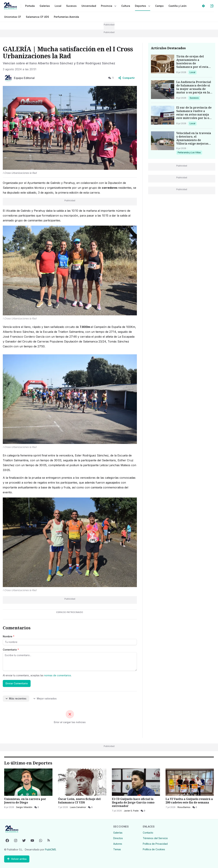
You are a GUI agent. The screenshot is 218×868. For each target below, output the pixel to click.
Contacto (148, 833)
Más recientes (16, 698)
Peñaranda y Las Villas (189, 152)
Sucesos (195, 98)
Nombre (9, 636)
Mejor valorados (45, 698)
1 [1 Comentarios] (111, 78)
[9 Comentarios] (90, 807)
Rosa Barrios (184, 807)
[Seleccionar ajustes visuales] (203, 6)
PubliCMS (50, 849)
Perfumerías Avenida (66, 17)
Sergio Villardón (24, 807)
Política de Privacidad (155, 844)
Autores (118, 844)
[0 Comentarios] (37, 807)
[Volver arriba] (17, 859)
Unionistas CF (13, 17)
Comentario (11, 650)
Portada (30, 6)
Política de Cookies (154, 849)
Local (193, 72)
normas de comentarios (58, 675)
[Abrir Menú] (212, 6)
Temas (117, 849)
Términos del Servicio (155, 838)
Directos (118, 838)
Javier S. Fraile (131, 811)
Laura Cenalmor (78, 807)
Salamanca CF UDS (37, 17)
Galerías (45, 6)
